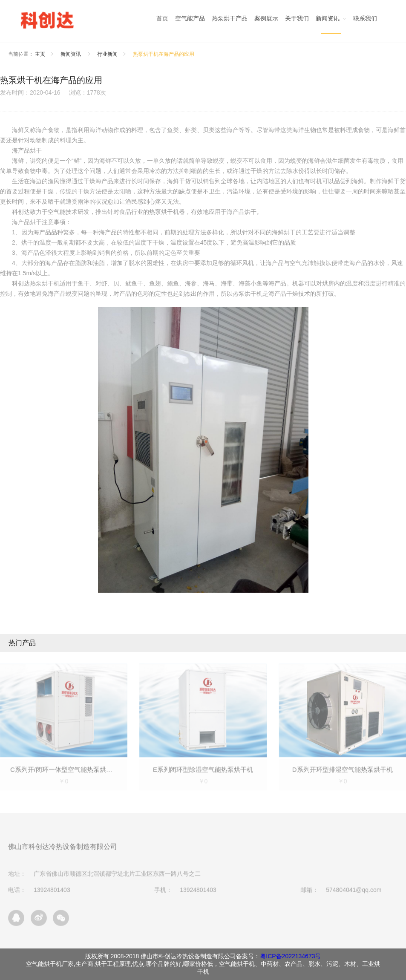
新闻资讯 (71, 54)
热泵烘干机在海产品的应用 (164, 54)
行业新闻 (107, 54)
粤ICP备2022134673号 (290, 956)
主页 (40, 54)
